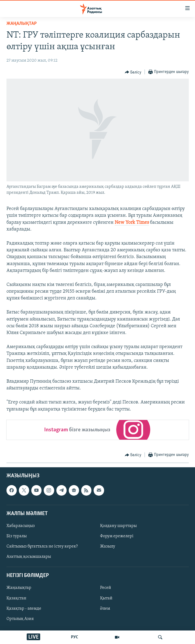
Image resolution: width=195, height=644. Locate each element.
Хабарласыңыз (21, 526)
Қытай (106, 598)
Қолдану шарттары (118, 526)
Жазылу (108, 546)
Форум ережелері (117, 536)
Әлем (105, 608)
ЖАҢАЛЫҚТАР (22, 24)
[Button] (133, 72)
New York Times (132, 223)
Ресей (106, 588)
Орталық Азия (20, 619)
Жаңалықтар (19, 588)
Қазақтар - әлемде (24, 608)
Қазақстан (16, 598)
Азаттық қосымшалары (29, 557)
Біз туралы (17, 536)
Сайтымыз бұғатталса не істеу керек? (42, 546)
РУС (75, 637)
